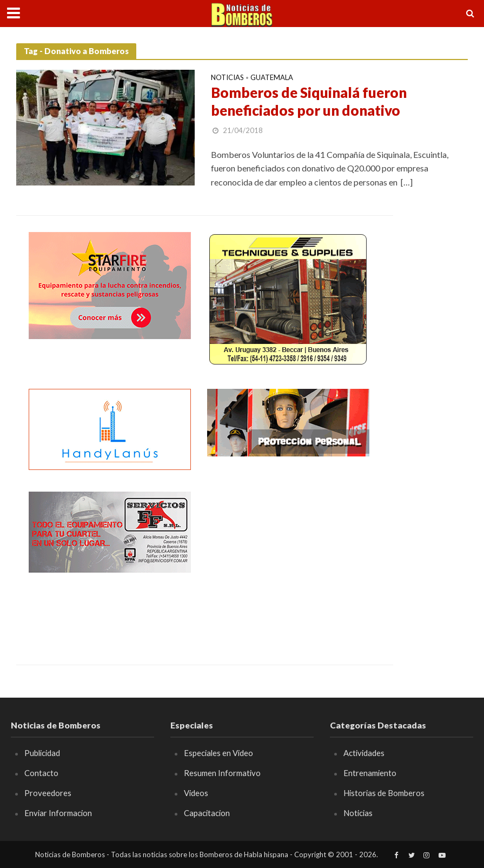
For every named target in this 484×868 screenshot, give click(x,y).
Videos (196, 793)
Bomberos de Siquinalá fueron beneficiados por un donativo (309, 102)
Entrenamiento (370, 773)
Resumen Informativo (222, 773)
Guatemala (272, 78)
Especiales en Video (218, 753)
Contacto (41, 773)
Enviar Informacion (58, 813)
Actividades (364, 753)
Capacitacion (207, 813)
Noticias (227, 78)
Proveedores (48, 793)
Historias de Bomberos (384, 793)
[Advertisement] (288, 559)
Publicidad (42, 753)
